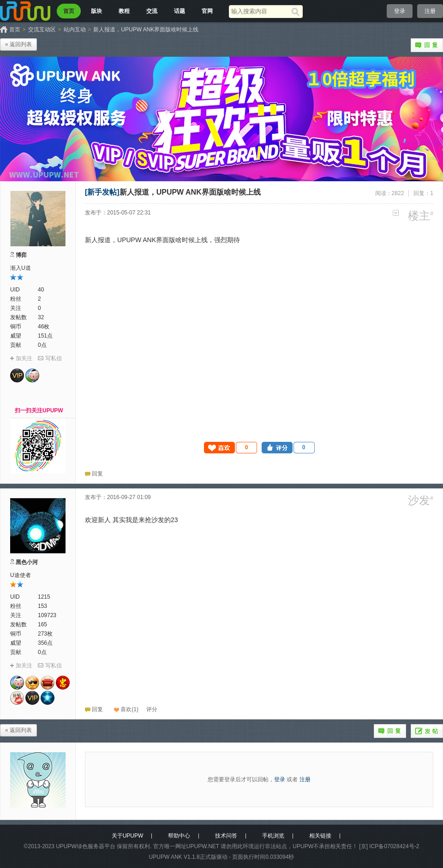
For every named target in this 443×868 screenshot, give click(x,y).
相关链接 (320, 836)
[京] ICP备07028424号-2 (389, 846)
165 (42, 624)
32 (41, 317)
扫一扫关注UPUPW (39, 410)
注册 (430, 11)
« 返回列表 (18, 44)
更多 (396, 213)
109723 (47, 615)
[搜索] (297, 12)
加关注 (24, 358)
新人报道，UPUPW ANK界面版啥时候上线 (146, 30)
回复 (427, 45)
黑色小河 (27, 562)
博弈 (21, 255)
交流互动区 (42, 30)
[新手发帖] (102, 192)
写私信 (54, 358)
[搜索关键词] (260, 11)
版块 (96, 11)
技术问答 (226, 836)
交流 (152, 11)
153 (42, 606)
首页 (69, 11)
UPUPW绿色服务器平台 (86, 846)
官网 (207, 11)
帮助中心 (179, 836)
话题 (180, 11)
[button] (231, 448)
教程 (124, 11)
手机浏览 (273, 836)
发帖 (427, 731)
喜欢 (126, 709)
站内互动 (75, 30)
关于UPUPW (128, 836)
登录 (400, 11)
